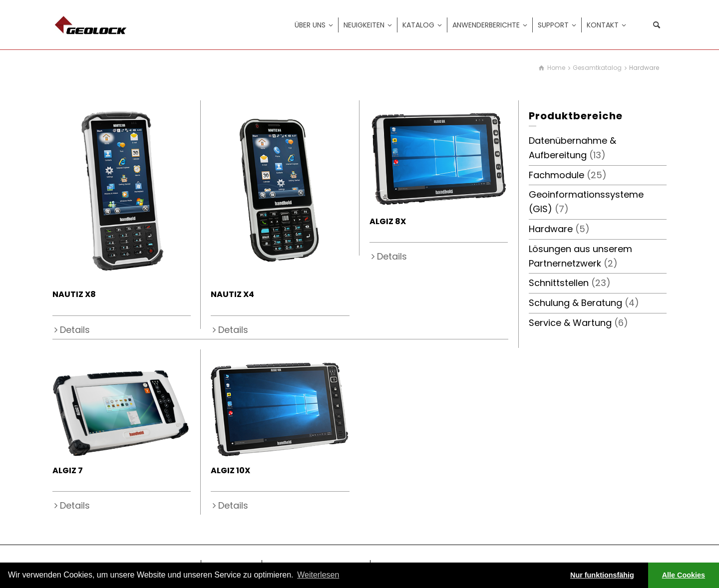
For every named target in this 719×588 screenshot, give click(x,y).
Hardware (551, 229)
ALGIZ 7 (68, 470)
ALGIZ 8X (388, 221)
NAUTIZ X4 (232, 294)
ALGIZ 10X (230, 470)
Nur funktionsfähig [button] (602, 575)
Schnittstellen (559, 283)
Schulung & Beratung (575, 303)
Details (75, 330)
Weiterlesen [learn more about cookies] (318, 575)
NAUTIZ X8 (74, 294)
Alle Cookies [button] (684, 575)
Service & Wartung (570, 323)
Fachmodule (556, 175)
